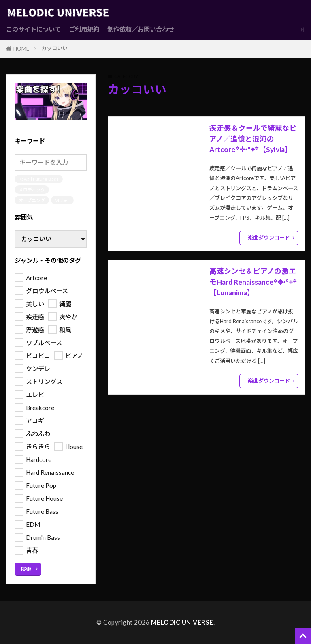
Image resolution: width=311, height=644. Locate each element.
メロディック (32, 190)
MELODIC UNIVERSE (182, 622)
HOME (21, 49)
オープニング (32, 200)
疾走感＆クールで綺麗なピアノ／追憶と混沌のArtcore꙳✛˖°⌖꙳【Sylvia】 (253, 139)
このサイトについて (33, 29)
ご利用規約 (84, 29)
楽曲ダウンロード (269, 238)
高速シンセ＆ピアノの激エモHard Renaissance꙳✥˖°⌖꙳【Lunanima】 (253, 282)
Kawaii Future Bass (39, 179)
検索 (26, 569)
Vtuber (62, 200)
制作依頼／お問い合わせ (141, 29)
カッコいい (54, 48)
